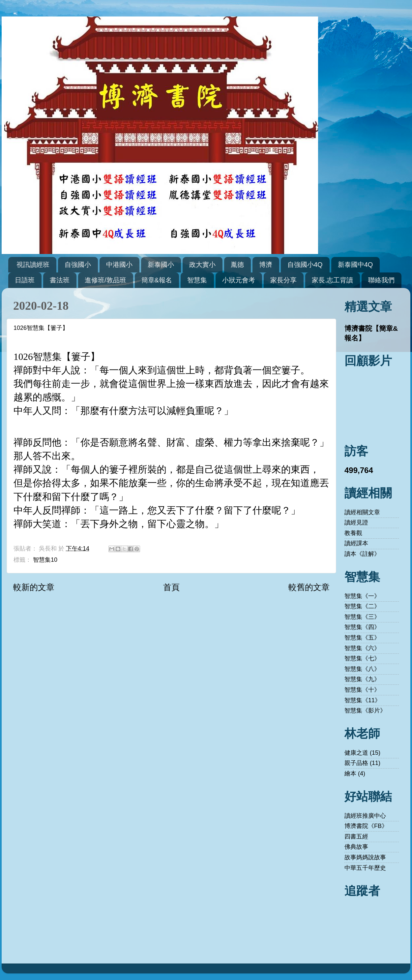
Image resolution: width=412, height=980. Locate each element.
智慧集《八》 (362, 669)
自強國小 (78, 265)
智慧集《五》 (362, 638)
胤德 (237, 265)
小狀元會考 (239, 280)
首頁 (171, 587)
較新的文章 (34, 587)
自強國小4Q (305, 265)
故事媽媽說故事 (365, 857)
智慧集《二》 (362, 606)
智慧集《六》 (362, 648)
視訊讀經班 (33, 265)
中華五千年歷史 (365, 868)
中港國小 (119, 265)
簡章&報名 (157, 280)
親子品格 (356, 763)
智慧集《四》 (362, 627)
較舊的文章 (309, 587)
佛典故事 (356, 847)
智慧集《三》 (362, 617)
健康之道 (356, 753)
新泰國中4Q (355, 265)
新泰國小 (161, 265)
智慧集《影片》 (365, 711)
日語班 (25, 280)
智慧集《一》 (362, 596)
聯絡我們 (381, 280)
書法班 (60, 280)
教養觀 (353, 533)
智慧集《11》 (363, 700)
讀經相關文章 (362, 512)
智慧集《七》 (362, 658)
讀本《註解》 (362, 554)
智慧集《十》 (362, 690)
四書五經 (356, 837)
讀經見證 (356, 522)
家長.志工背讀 (333, 280)
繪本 (350, 774)
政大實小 (202, 265)
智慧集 (197, 280)
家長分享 (283, 280)
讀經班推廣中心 (365, 816)
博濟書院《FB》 (366, 826)
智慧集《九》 (362, 679)
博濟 (266, 265)
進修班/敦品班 (105, 280)
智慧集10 (45, 560)
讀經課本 (356, 543)
